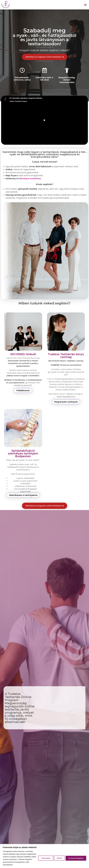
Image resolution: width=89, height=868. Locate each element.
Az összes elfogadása (75, 857)
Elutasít (58, 857)
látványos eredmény (30, 179)
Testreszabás (43, 857)
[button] (85, 5)
